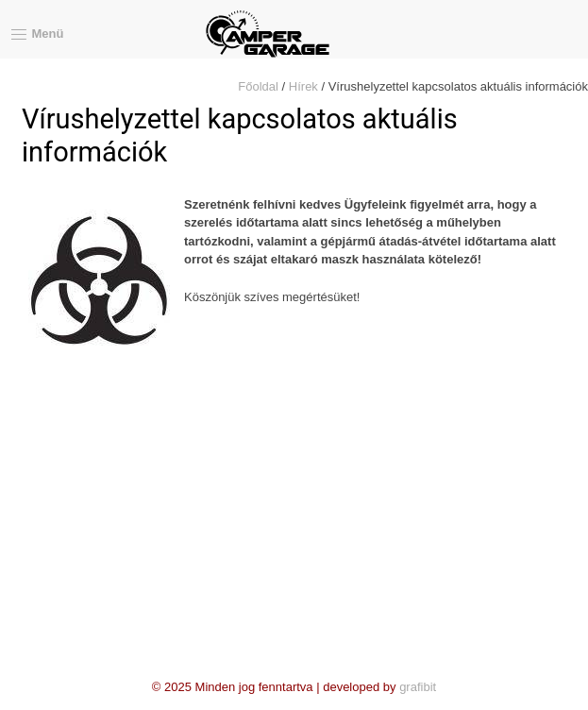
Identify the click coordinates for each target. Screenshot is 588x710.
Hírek (303, 86)
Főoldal (258, 86)
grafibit (418, 687)
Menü (32, 35)
